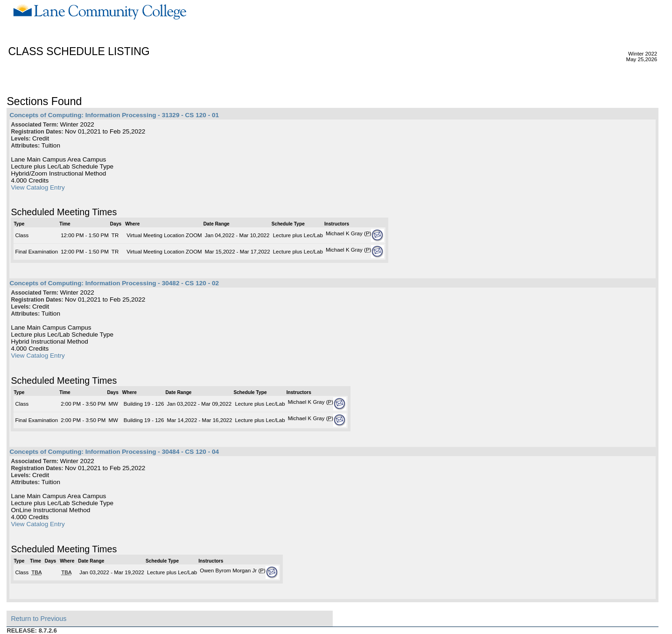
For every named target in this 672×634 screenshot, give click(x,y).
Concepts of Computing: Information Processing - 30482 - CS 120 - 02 (114, 283)
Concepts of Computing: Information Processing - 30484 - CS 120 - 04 (114, 452)
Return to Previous (38, 619)
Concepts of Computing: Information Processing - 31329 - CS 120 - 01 (114, 115)
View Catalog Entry (38, 187)
